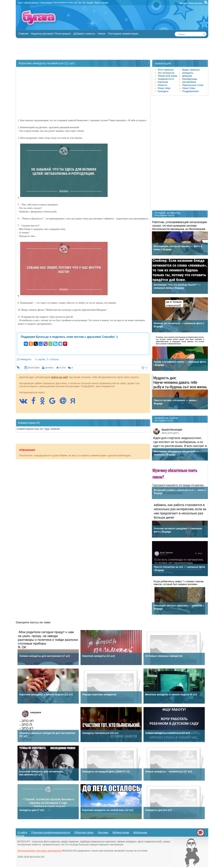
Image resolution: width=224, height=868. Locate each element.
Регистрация (46, 2)
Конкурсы (163, 91)
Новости (162, 85)
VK (76, 2)
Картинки (163, 82)
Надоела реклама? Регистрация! (51, 34)
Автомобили (189, 82)
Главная (23, 34)
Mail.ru (97, 2)
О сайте (22, 832)
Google (90, 2)
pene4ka (49, 368)
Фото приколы (166, 70)
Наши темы (189, 88)
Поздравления (190, 91)
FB (80, 2)
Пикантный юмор (167, 76)
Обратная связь (195, 3)
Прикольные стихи (193, 85)
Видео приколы (191, 70)
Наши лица (164, 88)
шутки (42, 359)
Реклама (183, 3)
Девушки (187, 76)
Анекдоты (26, 359)
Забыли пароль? (32, 2)
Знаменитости (166, 79)
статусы (54, 359)
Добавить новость (84, 34)
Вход (20, 2)
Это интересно (166, 73)
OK (84, 2)
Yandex (105, 2)
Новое (102, 34)
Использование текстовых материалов (40, 851)
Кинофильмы (190, 79)
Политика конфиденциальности (51, 832)
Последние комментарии (123, 34)
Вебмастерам (121, 832)
